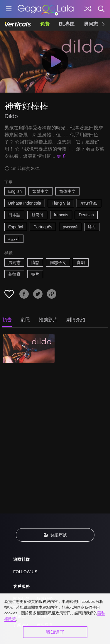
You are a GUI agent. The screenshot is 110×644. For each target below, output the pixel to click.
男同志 (91, 24)
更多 (61, 156)
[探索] (88, 9)
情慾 (35, 262)
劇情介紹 (76, 320)
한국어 (37, 215)
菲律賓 (14, 274)
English (15, 191)
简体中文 (67, 191)
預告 (7, 320)
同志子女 (58, 262)
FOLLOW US (25, 572)
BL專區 (67, 24)
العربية (14, 239)
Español (16, 227)
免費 (45, 24)
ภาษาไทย (89, 203)
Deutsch (86, 215)
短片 (35, 274)
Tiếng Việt (61, 203)
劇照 (25, 320)
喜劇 (81, 262)
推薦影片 (48, 320)
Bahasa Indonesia (25, 203)
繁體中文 (40, 191)
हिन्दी (92, 227)
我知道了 (55, 632)
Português (43, 227)
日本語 (14, 215)
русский (70, 227)
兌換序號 (55, 535)
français (61, 215)
